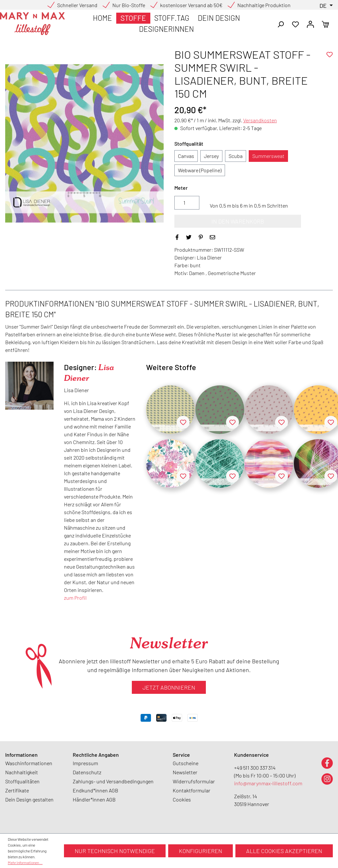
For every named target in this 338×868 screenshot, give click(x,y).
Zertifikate (17, 790)
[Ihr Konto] (310, 24)
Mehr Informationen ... (25, 862)
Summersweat (268, 156)
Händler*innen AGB (94, 799)
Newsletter (185, 772)
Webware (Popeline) (200, 170)
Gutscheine (186, 763)
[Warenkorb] (325, 24)
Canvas (186, 156)
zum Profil (75, 598)
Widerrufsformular (194, 781)
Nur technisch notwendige (115, 851)
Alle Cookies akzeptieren (284, 851)
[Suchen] (281, 24)
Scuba (236, 156)
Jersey (211, 156)
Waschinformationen (29, 763)
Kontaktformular (192, 790)
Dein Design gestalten (29, 799)
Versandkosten (260, 120)
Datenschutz (87, 772)
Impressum (85, 763)
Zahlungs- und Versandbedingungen (113, 781)
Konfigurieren (200, 851)
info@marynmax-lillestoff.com (268, 783)
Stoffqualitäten (22, 781)
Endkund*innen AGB (95, 790)
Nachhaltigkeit (22, 772)
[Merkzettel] (295, 24)
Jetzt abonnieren (169, 687)
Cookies (182, 799)
